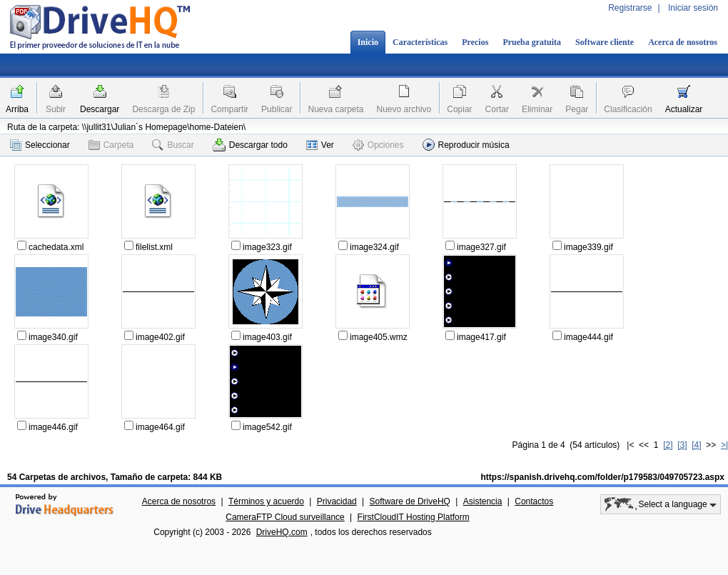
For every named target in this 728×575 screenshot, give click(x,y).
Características (420, 42)
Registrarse (630, 8)
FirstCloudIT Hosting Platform (414, 517)
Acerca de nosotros (683, 42)
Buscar (173, 145)
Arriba (17, 109)
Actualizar (684, 109)
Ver (320, 145)
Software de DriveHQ (410, 501)
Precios (475, 42)
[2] (668, 445)
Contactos (534, 501)
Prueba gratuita (532, 42)
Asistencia (483, 501)
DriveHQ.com (282, 532)
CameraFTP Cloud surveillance (285, 517)
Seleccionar (40, 145)
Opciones (378, 145)
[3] (682, 445)
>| (724, 445)
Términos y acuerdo (266, 501)
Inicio (368, 42)
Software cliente (605, 42)
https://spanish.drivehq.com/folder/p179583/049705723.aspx (603, 477)
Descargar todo (250, 145)
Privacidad (337, 501)
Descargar (100, 109)
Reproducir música (466, 145)
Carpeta (111, 145)
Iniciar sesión (693, 8)
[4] (696, 445)
